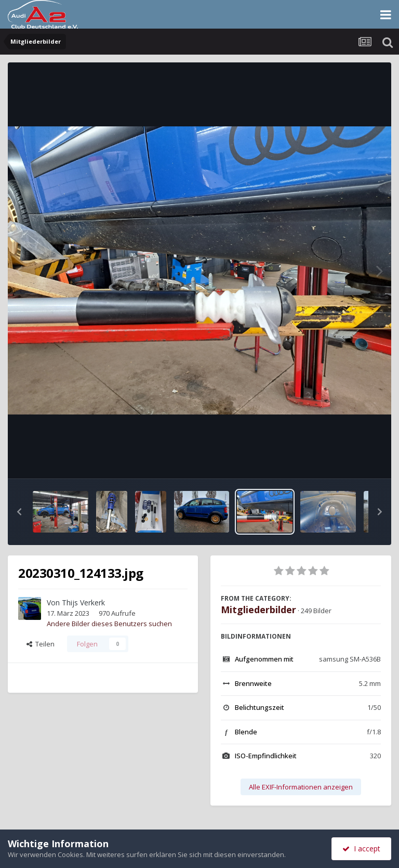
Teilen (41, 644)
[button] (19, 512)
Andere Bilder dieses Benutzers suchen (109, 624)
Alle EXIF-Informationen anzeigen (301, 787)
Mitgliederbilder (258, 610)
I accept (361, 848)
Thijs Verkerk (83, 603)
